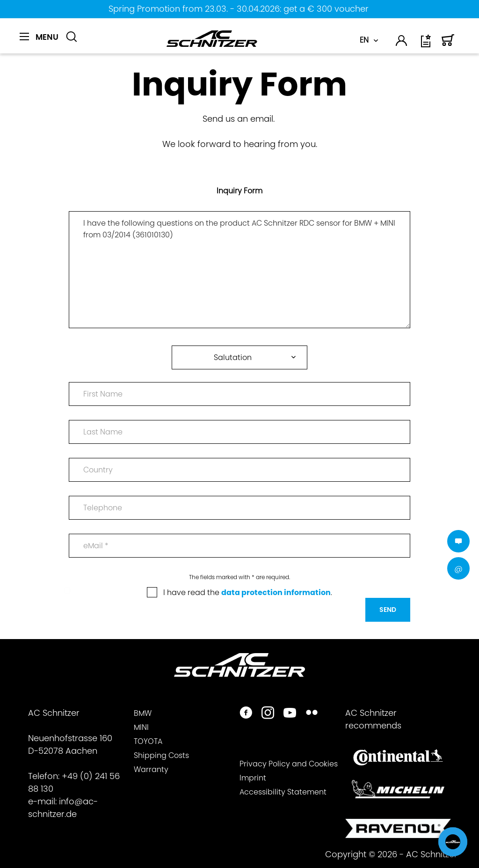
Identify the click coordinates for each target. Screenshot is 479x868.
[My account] (402, 42)
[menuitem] (39, 42)
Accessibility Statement (283, 792)
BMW (143, 713)
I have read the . (248, 592)
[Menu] (39, 37)
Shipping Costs (161, 755)
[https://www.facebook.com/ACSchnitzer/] (246, 714)
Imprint (253, 778)
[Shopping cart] (448, 44)
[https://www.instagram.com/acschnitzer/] (268, 714)
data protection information (276, 592)
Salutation (233, 357)
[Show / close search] (72, 37)
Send (388, 610)
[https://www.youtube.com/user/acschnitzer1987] (290, 714)
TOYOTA (148, 741)
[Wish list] (427, 44)
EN (364, 40)
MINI (141, 727)
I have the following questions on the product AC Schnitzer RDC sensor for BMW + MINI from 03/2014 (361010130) (239, 270)
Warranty (151, 769)
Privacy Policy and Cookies (289, 764)
